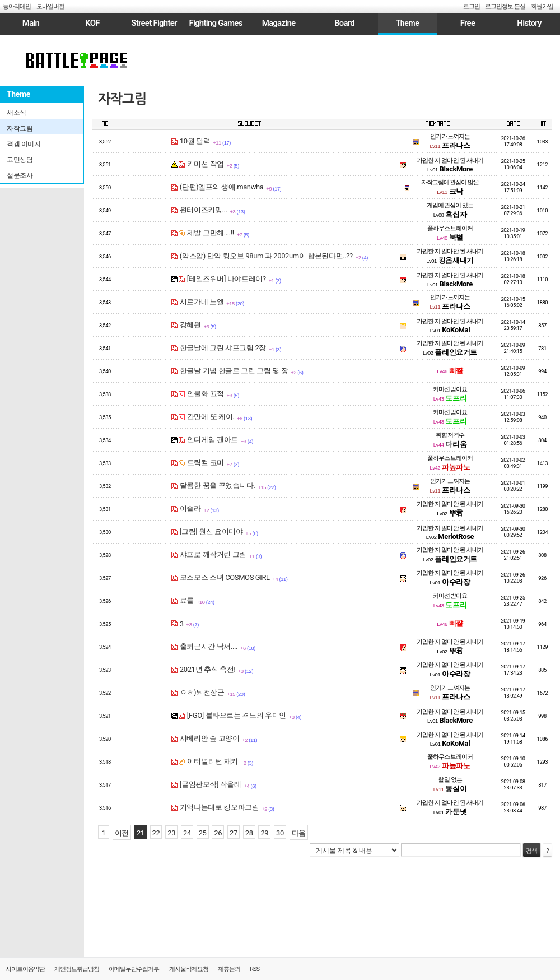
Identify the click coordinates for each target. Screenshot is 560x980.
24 (187, 833)
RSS (255, 969)
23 (171, 833)
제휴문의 (229, 969)
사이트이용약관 (25, 969)
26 (218, 833)
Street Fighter (154, 23)
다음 (299, 833)
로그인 (472, 6)
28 (249, 833)
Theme (408, 23)
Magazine (279, 23)
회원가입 (542, 6)
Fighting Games (215, 23)
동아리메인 (17, 6)
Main (31, 23)
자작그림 (122, 99)
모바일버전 (50, 6)
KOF (92, 23)
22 (156, 833)
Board (344, 23)
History (529, 23)
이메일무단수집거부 (134, 969)
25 (203, 833)
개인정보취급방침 (77, 969)
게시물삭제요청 (189, 969)
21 (141, 833)
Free (468, 23)
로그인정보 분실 (505, 6)
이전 (122, 833)
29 (264, 833)
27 (234, 833)
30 (280, 833)
